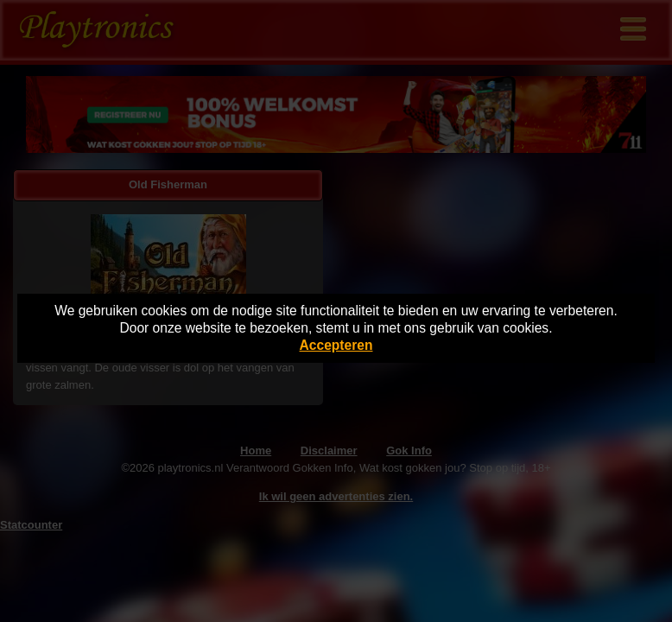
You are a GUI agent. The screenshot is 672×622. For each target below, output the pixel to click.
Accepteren (336, 345)
